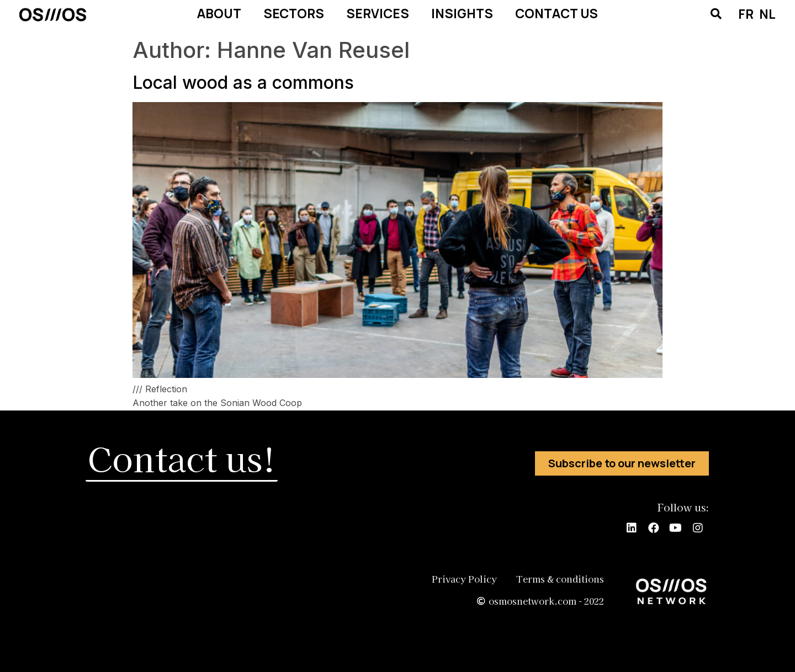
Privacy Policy (462, 579)
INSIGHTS (462, 14)
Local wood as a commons (243, 82)
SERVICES (378, 14)
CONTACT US (556, 14)
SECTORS (294, 14)
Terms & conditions (560, 579)
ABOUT (219, 14)
